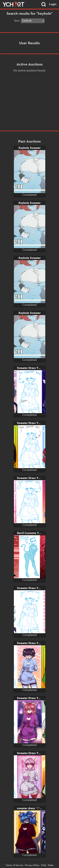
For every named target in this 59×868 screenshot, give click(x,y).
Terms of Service (14, 865)
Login (53, 4)
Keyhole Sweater (30, 148)
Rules (51, 865)
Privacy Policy (32, 865)
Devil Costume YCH (30, 533)
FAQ (44, 865)
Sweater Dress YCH (30, 368)
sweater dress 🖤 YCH (32, 808)
